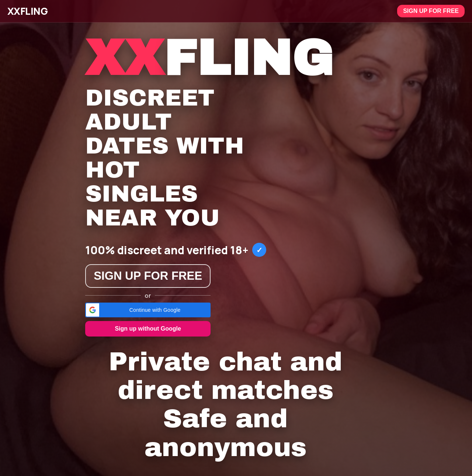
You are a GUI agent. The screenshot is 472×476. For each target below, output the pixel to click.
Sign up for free (431, 11)
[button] (148, 310)
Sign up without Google (148, 329)
